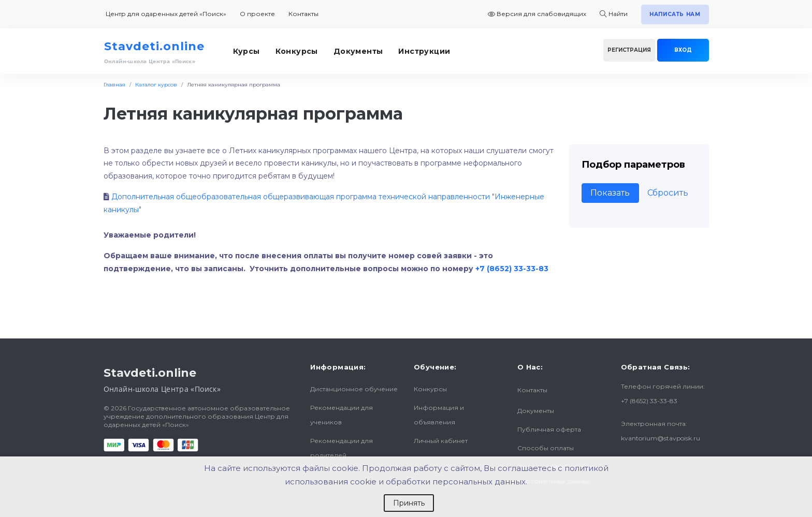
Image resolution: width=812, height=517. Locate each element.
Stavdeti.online (154, 46)
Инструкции (424, 51)
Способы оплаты (546, 448)
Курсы (247, 51)
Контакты (303, 14)
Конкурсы (297, 51)
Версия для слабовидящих (537, 14)
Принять (409, 503)
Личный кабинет (441, 441)
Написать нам (675, 14)
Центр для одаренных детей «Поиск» (166, 14)
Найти (614, 14)
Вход (683, 50)
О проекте (257, 14)
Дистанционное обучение (354, 389)
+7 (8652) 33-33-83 (512, 269)
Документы (358, 51)
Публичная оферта (549, 429)
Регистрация (629, 50)
